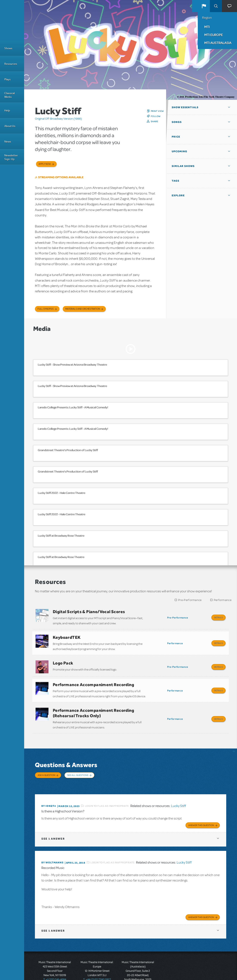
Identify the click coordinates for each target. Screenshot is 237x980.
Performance (223, 600)
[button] (204, 6)
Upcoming (179, 151)
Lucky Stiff (179, 789)
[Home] (12, 20)
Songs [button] (177, 122)
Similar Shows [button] (183, 166)
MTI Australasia (218, 43)
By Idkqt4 (49, 789)
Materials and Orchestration (83, 309)
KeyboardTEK (67, 635)
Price (176, 137)
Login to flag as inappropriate (107, 789)
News (8, 142)
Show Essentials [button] (185, 107)
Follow (156, 116)
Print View (157, 111)
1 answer (53, 821)
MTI (207, 27)
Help (7, 110)
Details (218, 617)
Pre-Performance (190, 600)
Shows (8, 48)
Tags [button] (175, 181)
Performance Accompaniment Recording (93, 678)
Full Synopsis (46, 309)
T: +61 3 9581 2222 (138, 969)
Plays (7, 79)
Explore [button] (178, 195)
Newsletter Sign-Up (11, 157)
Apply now (45, 164)
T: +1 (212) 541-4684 (55, 961)
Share (155, 121)
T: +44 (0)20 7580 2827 (97, 961)
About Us (10, 126)
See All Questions (78, 764)
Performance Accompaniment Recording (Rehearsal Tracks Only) (93, 704)
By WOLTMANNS (52, 845)
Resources (11, 64)
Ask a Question (46, 764)
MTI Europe (214, 35)
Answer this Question (201, 807)
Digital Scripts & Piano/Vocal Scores (89, 612)
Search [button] (216, 6)
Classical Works (9, 95)
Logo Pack (63, 659)
